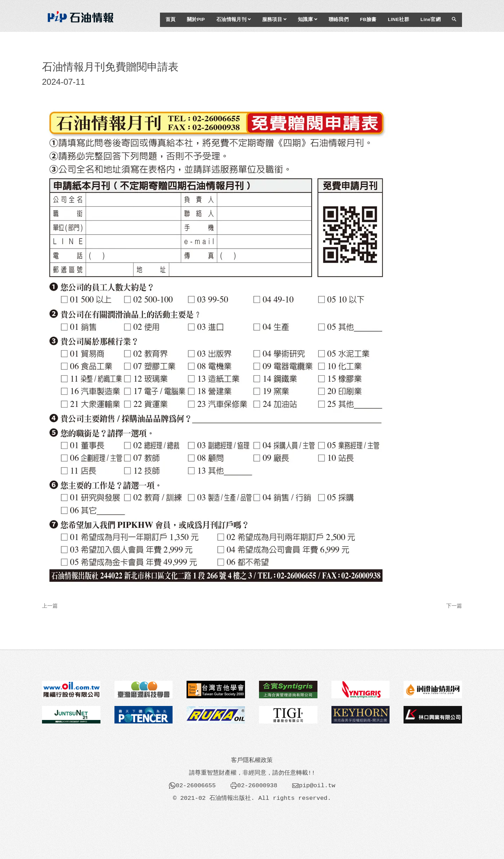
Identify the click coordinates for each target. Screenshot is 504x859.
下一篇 (454, 606)
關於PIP (196, 19)
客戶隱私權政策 (252, 760)
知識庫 (307, 19)
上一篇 (50, 606)
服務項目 (274, 19)
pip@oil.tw (317, 785)
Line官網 (430, 19)
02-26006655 (196, 785)
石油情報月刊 (233, 19)
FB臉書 (368, 19)
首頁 (171, 19)
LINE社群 (398, 19)
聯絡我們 (339, 19)
